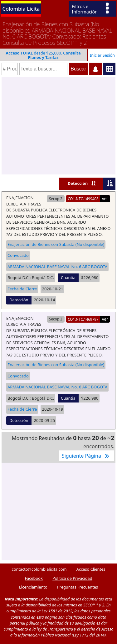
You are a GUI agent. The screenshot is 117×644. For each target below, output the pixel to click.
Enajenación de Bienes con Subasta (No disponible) (56, 244)
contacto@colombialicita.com (39, 569)
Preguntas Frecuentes (78, 587)
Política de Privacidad (72, 578)
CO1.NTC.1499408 (83, 199)
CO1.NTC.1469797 (83, 319)
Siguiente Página (86, 456)
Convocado (18, 255)
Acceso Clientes (91, 569)
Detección (78, 183)
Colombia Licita (21, 9)
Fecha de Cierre (22, 289)
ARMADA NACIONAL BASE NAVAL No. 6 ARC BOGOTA (57, 267)
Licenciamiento (33, 587)
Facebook (34, 578)
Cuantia (68, 278)
